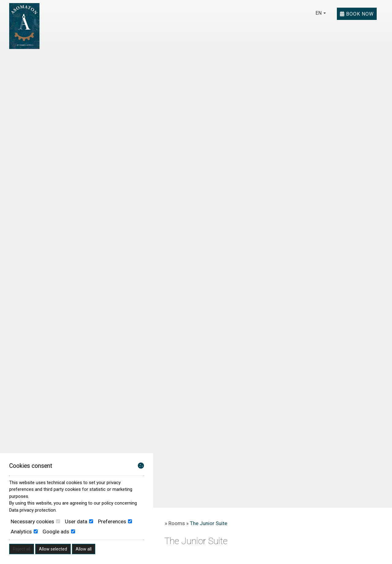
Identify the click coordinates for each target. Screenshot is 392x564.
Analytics (24, 532)
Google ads (59, 532)
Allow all (84, 549)
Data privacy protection (32, 510)
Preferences (115, 521)
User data (79, 521)
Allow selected (53, 549)
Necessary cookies (35, 521)
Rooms (177, 523)
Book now (357, 14)
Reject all (22, 549)
